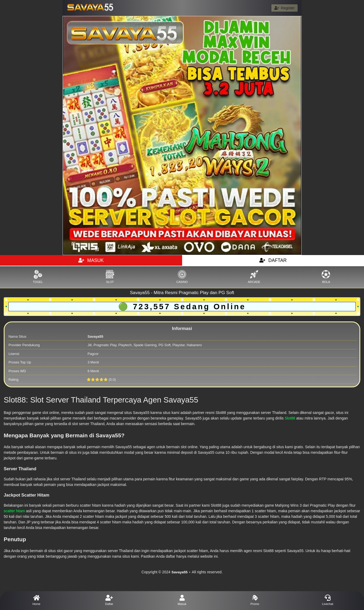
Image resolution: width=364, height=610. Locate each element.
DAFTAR (273, 260)
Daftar (109, 600)
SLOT (110, 277)
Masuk (182, 600)
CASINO (182, 277)
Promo (255, 600)
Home (36, 600)
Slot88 (290, 418)
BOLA (326, 277)
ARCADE (254, 277)
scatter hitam (14, 511)
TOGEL (38, 277)
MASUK (91, 260)
